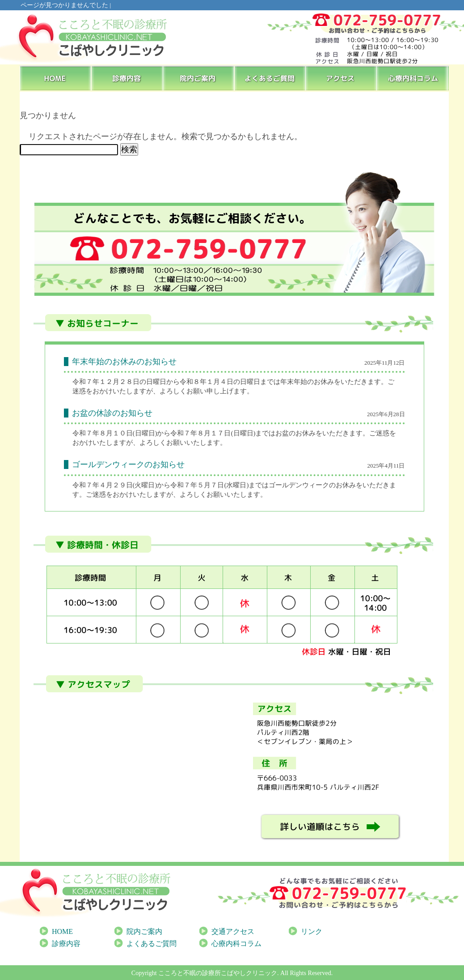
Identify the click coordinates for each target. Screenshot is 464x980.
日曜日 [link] (145, 433)
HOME (56, 78)
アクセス (342, 78)
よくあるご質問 (270, 78)
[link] (145, 433)
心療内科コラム (413, 78)
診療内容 (127, 78)
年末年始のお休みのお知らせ (124, 362)
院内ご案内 (199, 78)
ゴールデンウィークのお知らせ (128, 464)
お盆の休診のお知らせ (112, 413)
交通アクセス (233, 931)
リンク (312, 931)
